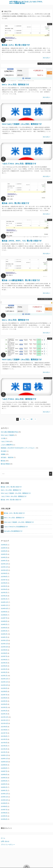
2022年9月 (4, 688)
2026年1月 (4, 561)
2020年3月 (4, 784)
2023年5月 (4, 663)
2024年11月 (4, 605)
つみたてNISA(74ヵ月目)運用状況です (16, 527)
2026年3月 (4, 554)
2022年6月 (4, 698)
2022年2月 (4, 711)
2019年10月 (4, 800)
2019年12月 (4, 794)
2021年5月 (4, 739)
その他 (3, 438)
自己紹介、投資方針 (7, 457)
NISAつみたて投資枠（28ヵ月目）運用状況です (22, 360)
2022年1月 (4, 714)
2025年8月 (4, 577)
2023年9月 (4, 650)
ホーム (3, 838)
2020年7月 (4, 771)
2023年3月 (4, 669)
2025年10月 (4, 570)
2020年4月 (4, 781)
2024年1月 (4, 637)
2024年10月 (4, 609)
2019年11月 (4, 797)
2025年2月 (4, 596)
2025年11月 (4, 567)
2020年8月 (4, 768)
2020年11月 (4, 759)
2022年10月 (4, 685)
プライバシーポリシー (8, 845)
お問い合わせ (5, 841)
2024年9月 (4, 612)
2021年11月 (4, 720)
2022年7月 (4, 695)
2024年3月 (4, 631)
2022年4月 (4, 704)
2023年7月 (4, 656)
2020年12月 (4, 755)
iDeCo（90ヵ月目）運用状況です (16, 320)
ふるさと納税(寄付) (7, 445)
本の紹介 (4, 451)
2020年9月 (4, 765)
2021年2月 (4, 749)
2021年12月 (4, 717)
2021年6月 (4, 736)
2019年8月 (4, 806)
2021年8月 (4, 730)
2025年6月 (4, 583)
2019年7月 (4, 810)
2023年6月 (4, 660)
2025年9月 (4, 573)
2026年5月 (4, 548)
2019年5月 (4, 816)
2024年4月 (4, 628)
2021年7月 (4, 733)
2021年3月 (4, 746)
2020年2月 (4, 787)
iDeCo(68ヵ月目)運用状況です (13, 531)
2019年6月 (4, 813)
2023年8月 (4, 653)
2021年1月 (4, 752)
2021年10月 (4, 723)
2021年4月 (4, 743)
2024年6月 (4, 621)
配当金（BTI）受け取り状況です (16, 203)
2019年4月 (4, 819)
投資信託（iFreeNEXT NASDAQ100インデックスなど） (18, 448)
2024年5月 (4, 624)
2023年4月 (4, 666)
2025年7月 (4, 580)
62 (32, 419)
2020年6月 (4, 775)
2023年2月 (4, 672)
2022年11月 (4, 682)
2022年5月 (4, 701)
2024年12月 (4, 602)
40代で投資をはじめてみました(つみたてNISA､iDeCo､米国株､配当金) (26, 2)
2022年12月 (4, 679)
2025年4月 (4, 589)
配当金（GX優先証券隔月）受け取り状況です (21, 280)
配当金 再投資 (5, 464)
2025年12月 (4, 564)
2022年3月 (4, 707)
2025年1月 (4, 599)
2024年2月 (4, 634)
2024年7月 (4, 618)
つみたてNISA (48, 143)
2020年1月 (4, 791)
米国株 (50, 339)
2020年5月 (4, 778)
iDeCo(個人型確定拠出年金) (45, 64)
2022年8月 (4, 691)
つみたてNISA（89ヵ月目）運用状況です (19, 164)
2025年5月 (4, 586)
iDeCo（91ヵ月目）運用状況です (16, 85)
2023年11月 (4, 644)
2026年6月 (4, 545)
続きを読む (47, 58)
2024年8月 (4, 615)
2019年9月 (4, 803)
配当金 (50, 24)
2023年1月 (4, 676)
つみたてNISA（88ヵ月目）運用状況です (19, 399)
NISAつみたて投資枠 (46, 103)
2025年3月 (4, 593)
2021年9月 (4, 727)
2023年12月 (4, 640)
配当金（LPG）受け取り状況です (16, 45)
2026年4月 (4, 551)
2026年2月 (4, 557)
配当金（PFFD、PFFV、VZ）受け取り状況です (22, 241)
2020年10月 (4, 762)
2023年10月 (4, 647)
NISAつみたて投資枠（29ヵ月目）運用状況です (22, 124)
